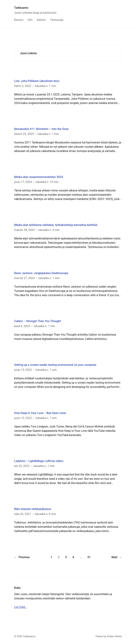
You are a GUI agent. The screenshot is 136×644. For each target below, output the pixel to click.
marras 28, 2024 (24, 230)
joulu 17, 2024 (23, 182)
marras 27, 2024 (24, 278)
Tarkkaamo (21, 8)
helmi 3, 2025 (23, 86)
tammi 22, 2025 (24, 134)
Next (117, 557)
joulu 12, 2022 (23, 418)
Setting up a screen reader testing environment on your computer (55, 365)
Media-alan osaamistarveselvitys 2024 (39, 177)
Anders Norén (114, 636)
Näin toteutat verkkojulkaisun (33, 509)
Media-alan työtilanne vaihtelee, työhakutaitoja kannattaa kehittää (56, 225)
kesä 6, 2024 (22, 326)
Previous (22, 557)
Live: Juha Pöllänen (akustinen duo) (37, 81)
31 (89, 557)
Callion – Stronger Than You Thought (38, 321)
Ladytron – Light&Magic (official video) (39, 461)
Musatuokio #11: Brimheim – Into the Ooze (41, 129)
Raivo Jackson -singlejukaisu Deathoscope (41, 273)
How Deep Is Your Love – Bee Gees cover (40, 413)
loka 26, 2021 (23, 514)
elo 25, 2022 (22, 466)
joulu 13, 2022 (23, 370)
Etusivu (19, 20)
